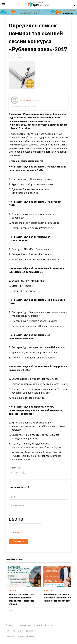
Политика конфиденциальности (20, 638)
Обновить (17, 534)
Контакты (38, 627)
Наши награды (24, 627)
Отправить (18, 543)
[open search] (73, 4)
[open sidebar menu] (4, 4)
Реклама (49, 627)
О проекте (10, 627)
